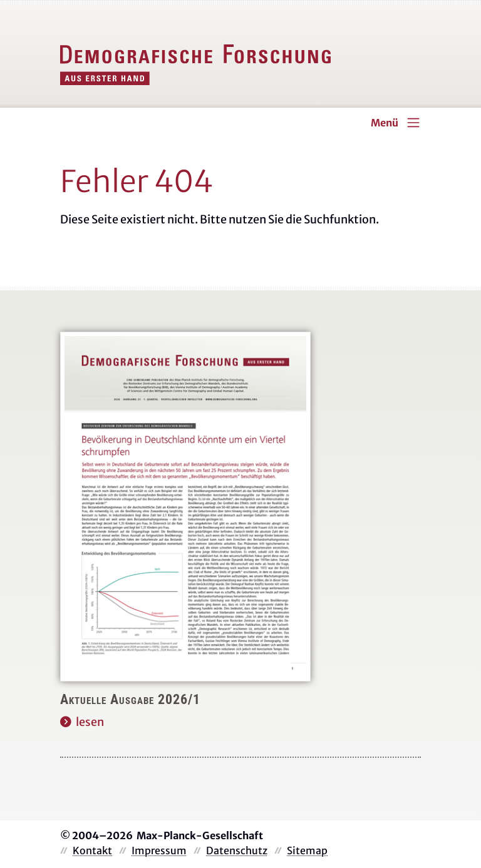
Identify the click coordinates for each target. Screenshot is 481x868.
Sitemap (307, 850)
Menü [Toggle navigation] (385, 123)
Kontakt (92, 850)
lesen (90, 722)
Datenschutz (237, 850)
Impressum (159, 850)
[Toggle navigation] (413, 123)
